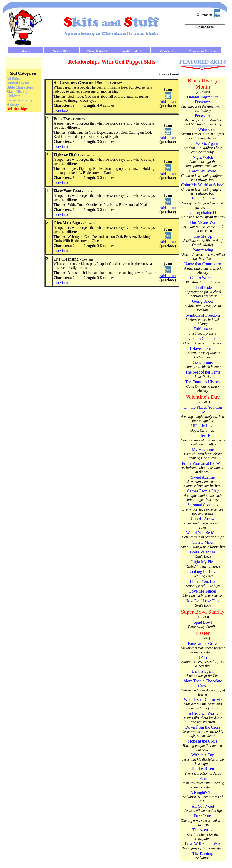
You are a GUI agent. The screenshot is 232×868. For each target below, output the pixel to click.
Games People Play (203, 491)
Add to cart (168, 102)
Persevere (203, 116)
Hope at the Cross (203, 741)
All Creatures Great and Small (80, 83)
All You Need (203, 806)
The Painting (203, 853)
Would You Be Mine (203, 533)
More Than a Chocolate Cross (203, 683)
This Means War (203, 222)
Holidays (13, 105)
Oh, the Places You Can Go (203, 410)
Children (13, 96)
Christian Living (19, 100)
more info (61, 110)
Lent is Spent (203, 671)
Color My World (203, 171)
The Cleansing (66, 259)
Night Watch (203, 157)
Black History (17, 92)
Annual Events (18, 83)
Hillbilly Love (203, 426)
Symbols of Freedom (203, 315)
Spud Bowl (203, 622)
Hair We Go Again (203, 143)
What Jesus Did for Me (203, 700)
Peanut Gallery (203, 199)
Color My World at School (203, 185)
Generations (203, 362)
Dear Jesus (203, 816)
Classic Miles (203, 542)
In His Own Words (203, 713)
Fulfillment (203, 329)
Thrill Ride (203, 288)
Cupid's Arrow (203, 519)
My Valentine (203, 450)
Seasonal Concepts (203, 505)
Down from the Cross (203, 727)
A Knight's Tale (203, 792)
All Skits (13, 79)
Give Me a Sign (67, 223)
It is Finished (203, 779)
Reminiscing (203, 250)
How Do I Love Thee (203, 601)
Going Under (203, 301)
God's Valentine (203, 552)
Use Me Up (203, 236)
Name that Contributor (203, 264)
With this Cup (203, 755)
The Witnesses (203, 130)
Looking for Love (203, 572)
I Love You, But (203, 581)
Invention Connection (203, 339)
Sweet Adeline (203, 477)
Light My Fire (203, 562)
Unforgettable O (203, 213)
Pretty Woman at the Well (203, 463)
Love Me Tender (203, 591)
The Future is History (203, 382)
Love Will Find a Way (203, 844)
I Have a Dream (203, 349)
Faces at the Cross (203, 644)
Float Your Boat (67, 191)
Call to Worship (203, 278)
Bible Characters (20, 87)
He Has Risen (203, 769)
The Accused (203, 830)
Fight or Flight (66, 155)
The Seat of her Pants (203, 372)
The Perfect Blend (203, 436)
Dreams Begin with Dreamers (203, 100)
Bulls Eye (62, 119)
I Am (203, 657)
